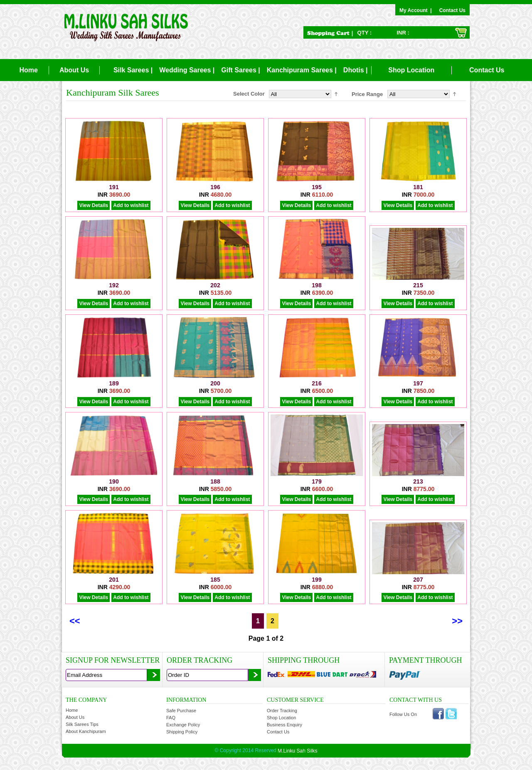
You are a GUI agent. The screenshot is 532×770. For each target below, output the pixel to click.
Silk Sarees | (133, 70)
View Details (94, 205)
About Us (74, 70)
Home (28, 70)
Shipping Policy (182, 732)
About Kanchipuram (86, 731)
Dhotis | (356, 70)
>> (457, 621)
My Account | (417, 10)
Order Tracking (282, 711)
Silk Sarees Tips (82, 724)
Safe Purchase (181, 711)
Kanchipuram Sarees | (302, 70)
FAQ (171, 718)
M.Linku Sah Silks (297, 751)
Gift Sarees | (240, 70)
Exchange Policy (183, 725)
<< (75, 621)
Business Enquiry (284, 725)
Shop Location (411, 70)
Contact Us (452, 10)
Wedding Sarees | (187, 70)
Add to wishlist (131, 205)
